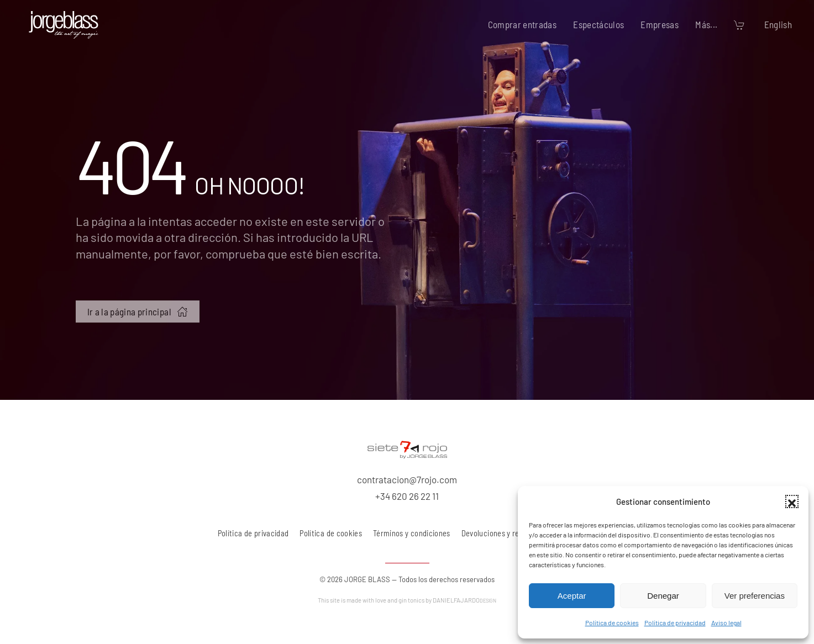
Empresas (660, 24)
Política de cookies (612, 622)
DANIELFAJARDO (464, 600)
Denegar (663, 596)
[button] (792, 502)
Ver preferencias (755, 596)
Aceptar (572, 596)
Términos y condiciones (412, 533)
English (778, 24)
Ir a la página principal (138, 312)
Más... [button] (706, 24)
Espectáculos (598, 24)
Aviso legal (726, 622)
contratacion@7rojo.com (407, 479)
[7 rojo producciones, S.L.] (407, 448)
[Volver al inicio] (64, 25)
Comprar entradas (522, 24)
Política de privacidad (675, 622)
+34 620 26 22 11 (407, 496)
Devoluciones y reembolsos (506, 533)
